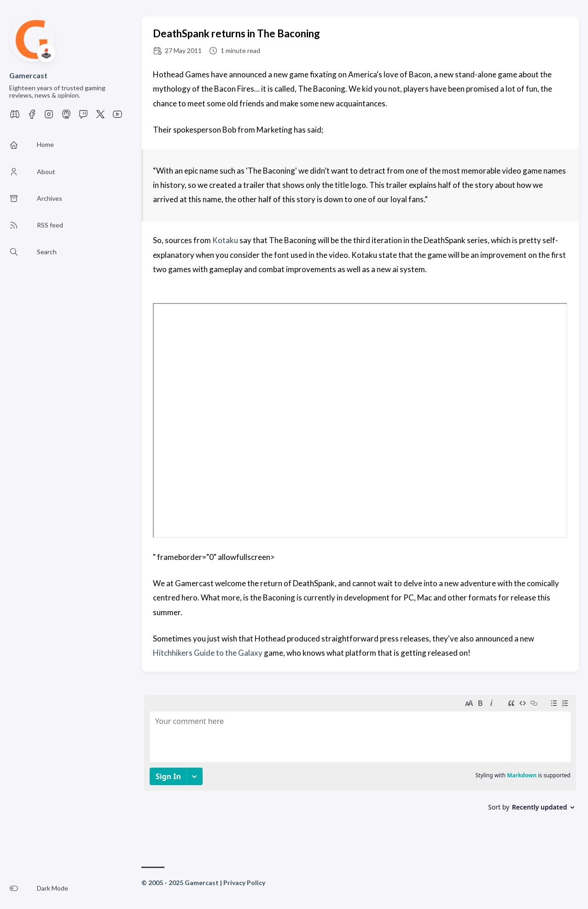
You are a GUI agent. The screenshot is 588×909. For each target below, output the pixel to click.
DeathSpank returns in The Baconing (236, 33)
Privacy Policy (244, 883)
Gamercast (28, 75)
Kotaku (225, 240)
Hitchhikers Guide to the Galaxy (208, 653)
